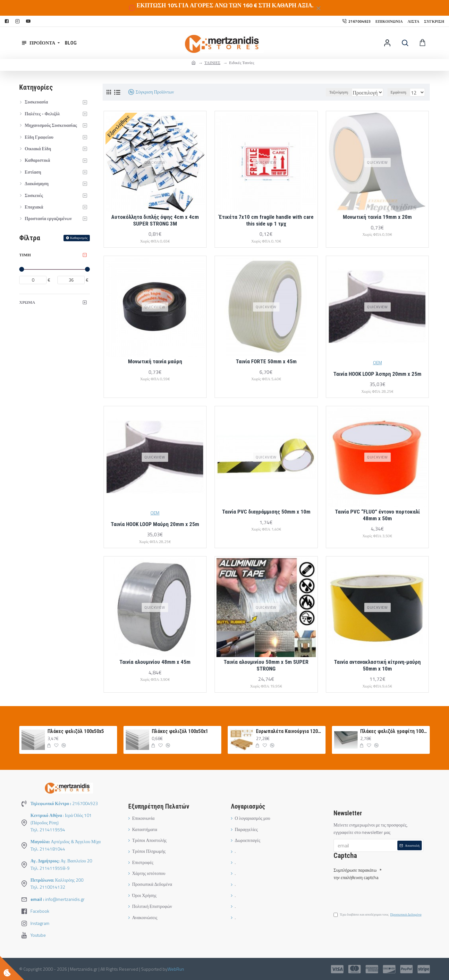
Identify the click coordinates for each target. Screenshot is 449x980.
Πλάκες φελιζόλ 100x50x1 (180, 731)
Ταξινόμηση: (322, 92)
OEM (377, 362)
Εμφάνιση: (401, 92)
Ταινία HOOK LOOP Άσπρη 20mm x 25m (377, 374)
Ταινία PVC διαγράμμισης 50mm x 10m (266, 512)
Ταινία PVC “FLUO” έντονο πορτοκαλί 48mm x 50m (377, 515)
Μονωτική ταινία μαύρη (155, 361)
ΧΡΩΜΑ (27, 302)
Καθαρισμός (79, 238)
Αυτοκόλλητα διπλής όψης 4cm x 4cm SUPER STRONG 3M (155, 220)
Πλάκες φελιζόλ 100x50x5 (76, 731)
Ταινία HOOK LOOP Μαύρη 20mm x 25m (155, 524)
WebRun (176, 969)
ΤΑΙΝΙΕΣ (212, 62)
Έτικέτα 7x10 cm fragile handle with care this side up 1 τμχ (266, 220)
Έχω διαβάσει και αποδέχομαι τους (378, 916)
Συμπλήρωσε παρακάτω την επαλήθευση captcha (356, 873)
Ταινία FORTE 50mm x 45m (266, 361)
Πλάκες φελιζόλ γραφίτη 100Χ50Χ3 (394, 731)
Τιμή (25, 255)
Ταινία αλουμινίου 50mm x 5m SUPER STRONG (266, 665)
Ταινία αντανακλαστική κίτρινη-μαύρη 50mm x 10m (377, 665)
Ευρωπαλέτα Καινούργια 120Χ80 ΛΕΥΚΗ (290, 731)
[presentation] (378, 893)
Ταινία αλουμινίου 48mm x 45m (155, 662)
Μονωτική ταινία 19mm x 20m (377, 217)
